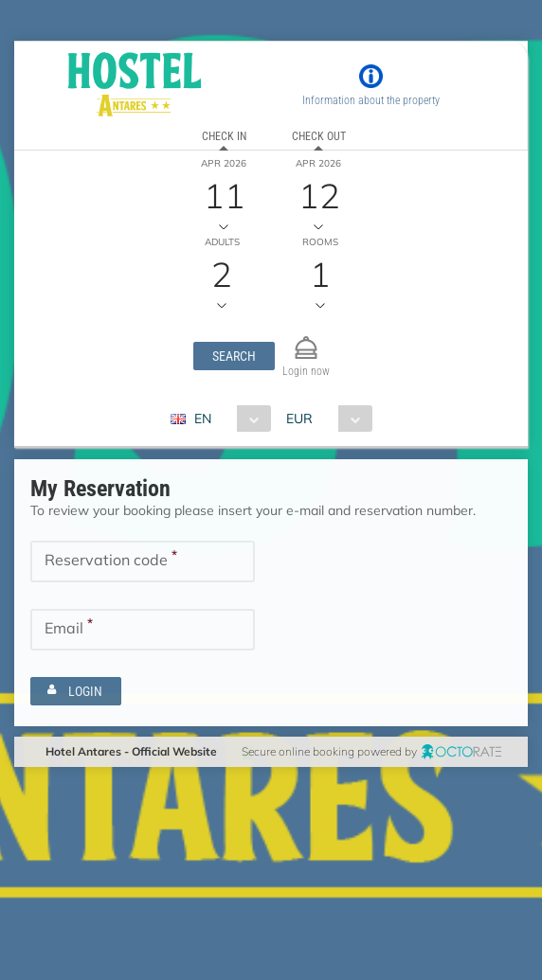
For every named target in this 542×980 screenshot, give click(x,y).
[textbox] (143, 561)
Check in (224, 136)
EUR (299, 419)
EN (203, 419)
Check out (319, 136)
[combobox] (228, 419)
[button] (234, 356)
